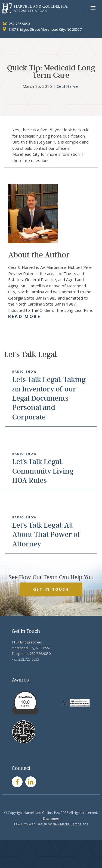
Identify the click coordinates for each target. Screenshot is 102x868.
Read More (24, 316)
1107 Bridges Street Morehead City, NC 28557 (42, 29)
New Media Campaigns (70, 824)
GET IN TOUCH (51, 589)
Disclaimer (51, 818)
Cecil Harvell (68, 86)
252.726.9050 (16, 24)
